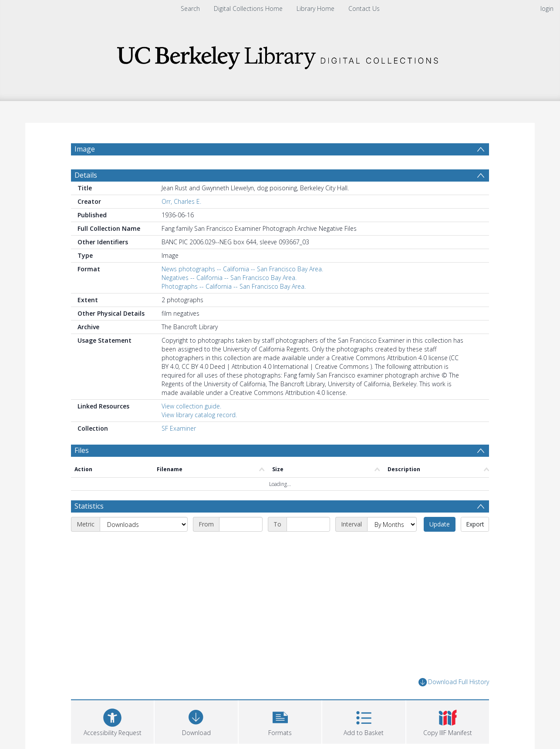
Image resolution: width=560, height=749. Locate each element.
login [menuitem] (547, 8)
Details (86, 175)
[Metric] (144, 524)
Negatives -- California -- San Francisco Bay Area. (229, 278)
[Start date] (241, 524)
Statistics (89, 506)
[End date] (308, 524)
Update (440, 524)
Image (85, 149)
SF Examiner (179, 428)
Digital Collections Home (248, 8)
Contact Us (364, 8)
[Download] (196, 721)
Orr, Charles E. (181, 201)
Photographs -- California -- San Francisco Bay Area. (234, 286)
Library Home (315, 8)
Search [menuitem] (190, 8)
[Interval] (392, 524)
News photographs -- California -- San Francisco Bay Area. (242, 269)
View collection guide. (191, 406)
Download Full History (454, 682)
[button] (280, 721)
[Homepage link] (280, 55)
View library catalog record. (199, 415)
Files (82, 450)
